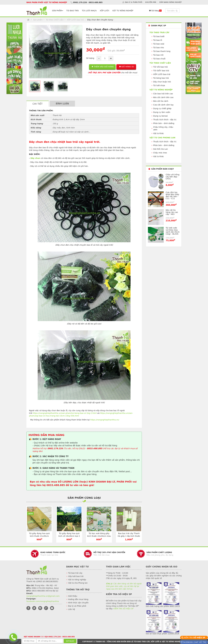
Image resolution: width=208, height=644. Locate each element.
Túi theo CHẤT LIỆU (55, 20)
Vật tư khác (159, 133)
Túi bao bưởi (159, 36)
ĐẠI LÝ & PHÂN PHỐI (134, 2)
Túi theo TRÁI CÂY (159, 32)
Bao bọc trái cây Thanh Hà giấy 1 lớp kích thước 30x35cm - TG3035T (129, 536)
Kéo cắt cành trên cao (163, 97)
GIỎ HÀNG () (127, 67)
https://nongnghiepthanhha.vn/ (105, 420)
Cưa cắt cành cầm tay (163, 105)
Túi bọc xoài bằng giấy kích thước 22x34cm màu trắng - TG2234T (99, 536)
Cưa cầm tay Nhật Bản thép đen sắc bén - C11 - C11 (172, 195)
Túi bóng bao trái (161, 78)
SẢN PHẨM (58, 11)
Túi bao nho (159, 48)
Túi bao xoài (159, 44)
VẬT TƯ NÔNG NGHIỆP (123, 11)
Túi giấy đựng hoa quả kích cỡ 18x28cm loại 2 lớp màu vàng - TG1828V (69, 536)
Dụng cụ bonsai (160, 116)
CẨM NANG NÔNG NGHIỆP (170, 2)
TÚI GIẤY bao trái (161, 71)
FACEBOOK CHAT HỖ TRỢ (194, 642)
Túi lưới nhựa (159, 85)
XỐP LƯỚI (105, 11)
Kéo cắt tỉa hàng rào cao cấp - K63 (172, 212)
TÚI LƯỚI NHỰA (90, 11)
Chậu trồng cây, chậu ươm (163, 128)
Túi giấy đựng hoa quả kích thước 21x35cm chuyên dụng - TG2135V (39, 536)
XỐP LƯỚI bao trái (75, 20)
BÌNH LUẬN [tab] (62, 104)
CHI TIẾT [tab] (38, 104)
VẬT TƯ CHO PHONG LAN (162, 138)
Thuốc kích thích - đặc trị (165, 120)
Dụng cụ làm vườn (162, 112)
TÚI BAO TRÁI (73, 11)
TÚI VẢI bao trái (160, 67)
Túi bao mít (158, 55)
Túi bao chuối (159, 59)
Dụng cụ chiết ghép (162, 108)
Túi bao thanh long (162, 51)
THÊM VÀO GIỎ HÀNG (103, 67)
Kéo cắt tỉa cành (161, 101)
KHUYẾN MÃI (151, 2)
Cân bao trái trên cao (163, 94)
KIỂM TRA (195, 638)
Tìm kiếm (173, 11)
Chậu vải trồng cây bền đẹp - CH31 (173, 177)
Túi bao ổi (158, 40)
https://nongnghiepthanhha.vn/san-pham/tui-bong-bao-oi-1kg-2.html (65, 413)
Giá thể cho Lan (161, 149)
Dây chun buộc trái (162, 82)
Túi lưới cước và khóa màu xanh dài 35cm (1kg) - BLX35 (173, 231)
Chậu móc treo (160, 153)
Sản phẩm (38, 20)
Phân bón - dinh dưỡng (164, 123)
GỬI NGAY (70, 641)
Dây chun (35, 158)
